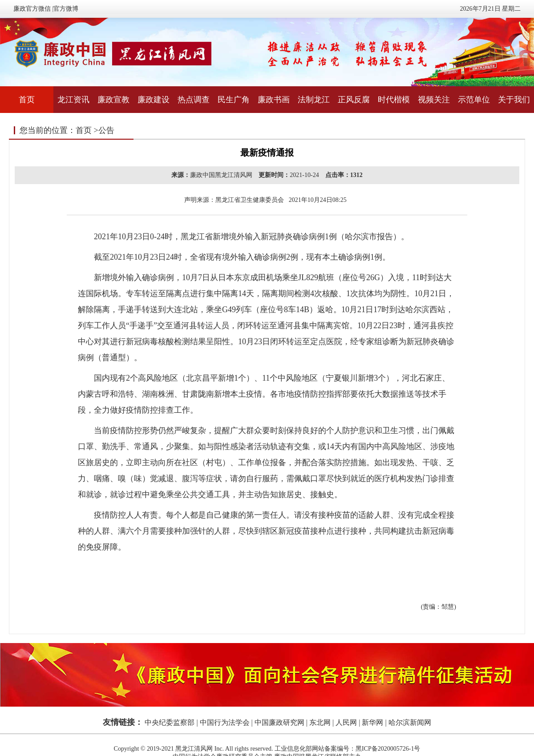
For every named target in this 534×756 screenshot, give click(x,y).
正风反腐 (354, 100)
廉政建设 (154, 100)
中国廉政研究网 (279, 722)
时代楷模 (394, 100)
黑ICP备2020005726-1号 (388, 749)
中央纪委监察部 (170, 722)
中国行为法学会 (225, 722)
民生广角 (234, 100)
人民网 (346, 722)
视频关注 (434, 100)
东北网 (320, 722)
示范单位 (474, 100)
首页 (27, 100)
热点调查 (194, 100)
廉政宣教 (113, 100)
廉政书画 (274, 100)
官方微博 (66, 9)
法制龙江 (314, 100)
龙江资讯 (73, 100)
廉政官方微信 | (33, 9)
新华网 (372, 722)
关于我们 (514, 100)
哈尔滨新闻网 (410, 722)
